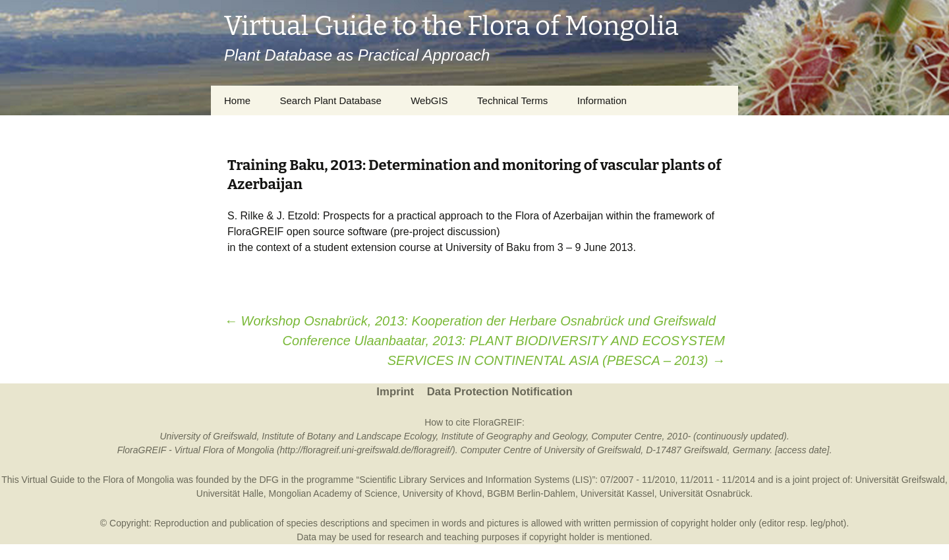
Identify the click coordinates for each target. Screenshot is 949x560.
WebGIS (429, 100)
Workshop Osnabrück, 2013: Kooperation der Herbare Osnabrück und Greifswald (470, 321)
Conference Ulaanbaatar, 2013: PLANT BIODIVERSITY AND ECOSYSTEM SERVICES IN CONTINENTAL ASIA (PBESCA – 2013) (504, 350)
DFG (269, 480)
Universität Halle (230, 493)
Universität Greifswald (900, 480)
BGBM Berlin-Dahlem (531, 493)
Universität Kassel (618, 493)
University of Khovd (443, 493)
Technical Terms (512, 100)
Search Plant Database (330, 100)
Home (237, 100)
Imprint (395, 392)
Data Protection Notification (500, 392)
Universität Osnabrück (705, 493)
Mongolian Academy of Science (333, 493)
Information (602, 100)
